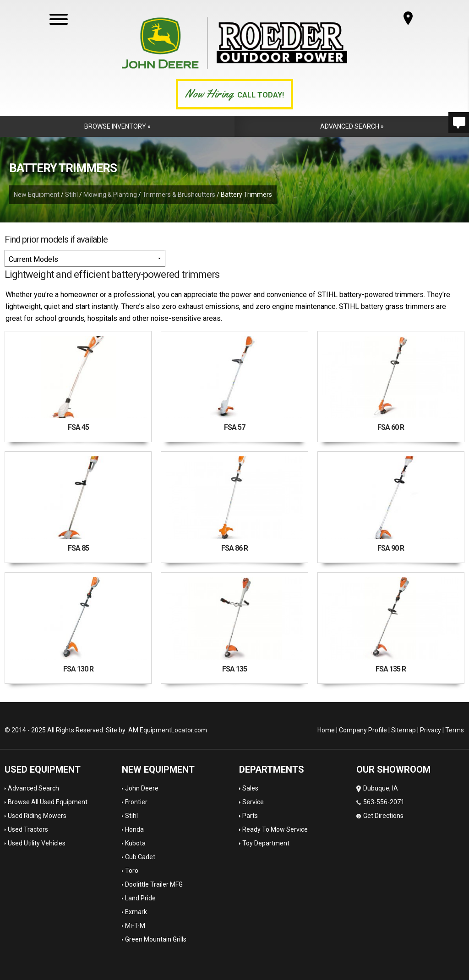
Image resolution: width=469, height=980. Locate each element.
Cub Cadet (140, 857)
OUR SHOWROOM (393, 769)
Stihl (71, 195)
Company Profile (363, 730)
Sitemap (404, 730)
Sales (250, 788)
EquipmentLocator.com (173, 730)
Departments (272, 769)
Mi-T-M (135, 926)
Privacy (431, 730)
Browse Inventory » (117, 126)
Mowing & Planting (110, 195)
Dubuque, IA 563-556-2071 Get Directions (380, 802)
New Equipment (37, 195)
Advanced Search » (352, 126)
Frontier (136, 802)
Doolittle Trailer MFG (154, 884)
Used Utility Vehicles (37, 843)
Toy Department (266, 843)
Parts (250, 816)
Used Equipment (43, 769)
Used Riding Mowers (37, 816)
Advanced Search (33, 788)
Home (326, 730)
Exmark (136, 912)
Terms (455, 730)
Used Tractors (28, 829)
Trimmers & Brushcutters (179, 195)
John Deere (142, 788)
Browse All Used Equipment (48, 802)
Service (253, 802)
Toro (132, 871)
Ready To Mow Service (275, 829)
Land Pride (140, 898)
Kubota (135, 843)
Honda (134, 829)
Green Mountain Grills (156, 939)
